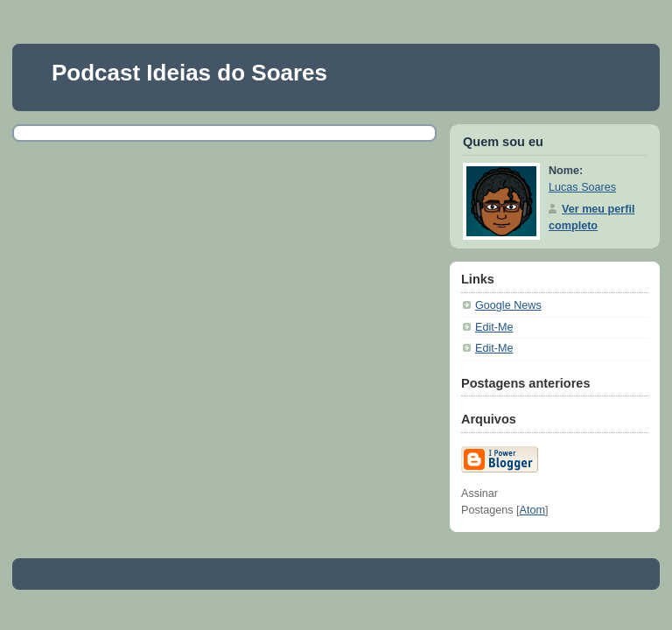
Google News (508, 305)
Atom (532, 510)
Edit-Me (494, 327)
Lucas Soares (582, 187)
